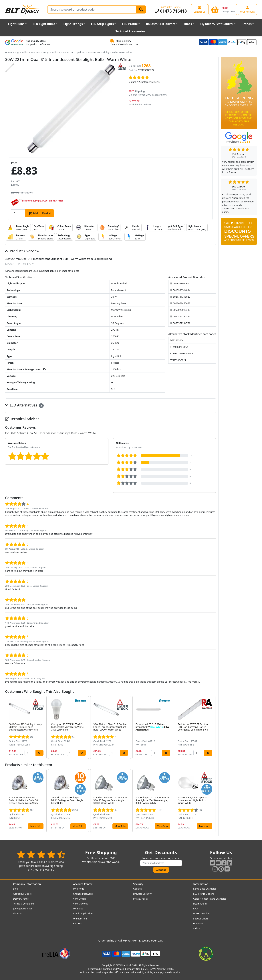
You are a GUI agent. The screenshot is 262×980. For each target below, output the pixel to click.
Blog (16, 889)
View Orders (80, 899)
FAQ (195, 909)
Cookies (137, 889)
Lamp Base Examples (205, 889)
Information (201, 884)
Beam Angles (200, 904)
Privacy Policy (141, 899)
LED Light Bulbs (44, 24)
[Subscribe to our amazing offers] (161, 863)
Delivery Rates (21, 899)
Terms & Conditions (24, 904)
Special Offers (201, 919)
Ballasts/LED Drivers (161, 24)
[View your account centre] (247, 9)
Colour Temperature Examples (210, 899)
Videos (197, 928)
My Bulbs (78, 909)
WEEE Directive (201, 913)
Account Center (83, 884)
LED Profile (130, 24)
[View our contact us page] (200, 9)
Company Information (27, 884)
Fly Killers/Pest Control (217, 24)
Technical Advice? (22, 419)
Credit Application (83, 913)
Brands (247, 24)
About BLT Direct (22, 894)
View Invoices (81, 904)
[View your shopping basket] (223, 9)
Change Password (83, 894)
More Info (36, 826)
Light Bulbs (16, 24)
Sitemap (18, 913)
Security (138, 884)
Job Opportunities (23, 909)
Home (8, 52)
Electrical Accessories (130, 31)
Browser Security (142, 894)
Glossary (198, 923)
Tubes (188, 24)
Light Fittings (73, 24)
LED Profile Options (204, 894)
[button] (213, 728)
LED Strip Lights (102, 24)
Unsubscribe (80, 919)
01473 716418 (171, 11)
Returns (77, 923)
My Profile (79, 889)
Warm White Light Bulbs (44, 52)
